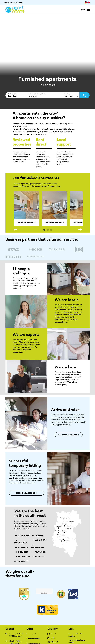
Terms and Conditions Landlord (77, 635)
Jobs (53, 638)
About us (55, 634)
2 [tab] (48, 230)
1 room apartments (33, 634)
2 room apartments (33, 639)
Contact (20, 2)
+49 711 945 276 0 (10, 2)
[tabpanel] (27, 209)
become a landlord (26, 493)
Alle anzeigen (21, 561)
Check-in (67, 94)
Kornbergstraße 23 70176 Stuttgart (16, 635)
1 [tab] (44, 230)
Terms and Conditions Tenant (77, 641)
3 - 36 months (12, 94)
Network (55, 642)
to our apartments (68, 435)
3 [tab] (51, 230)
